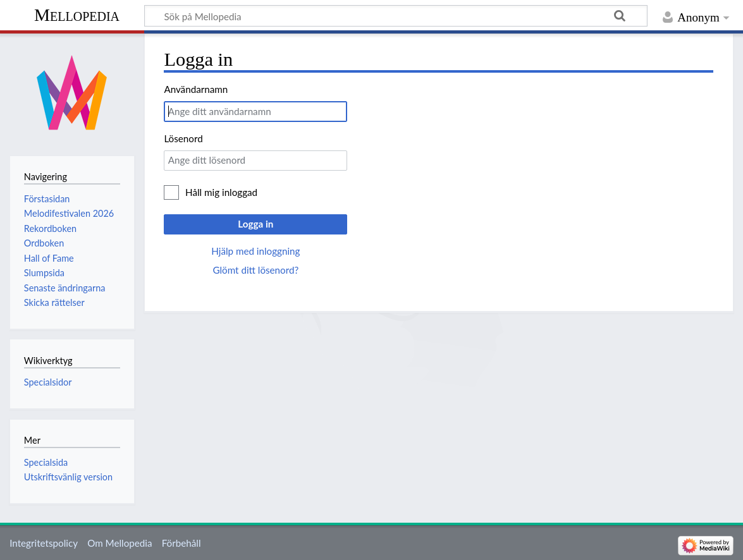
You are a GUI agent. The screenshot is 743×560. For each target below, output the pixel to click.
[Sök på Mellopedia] (396, 16)
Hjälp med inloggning (255, 251)
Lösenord (183, 138)
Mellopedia (77, 15)
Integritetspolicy (44, 543)
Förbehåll (181, 543)
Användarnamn (196, 89)
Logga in (255, 224)
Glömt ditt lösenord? (255, 270)
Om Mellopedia (120, 543)
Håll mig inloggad (221, 192)
